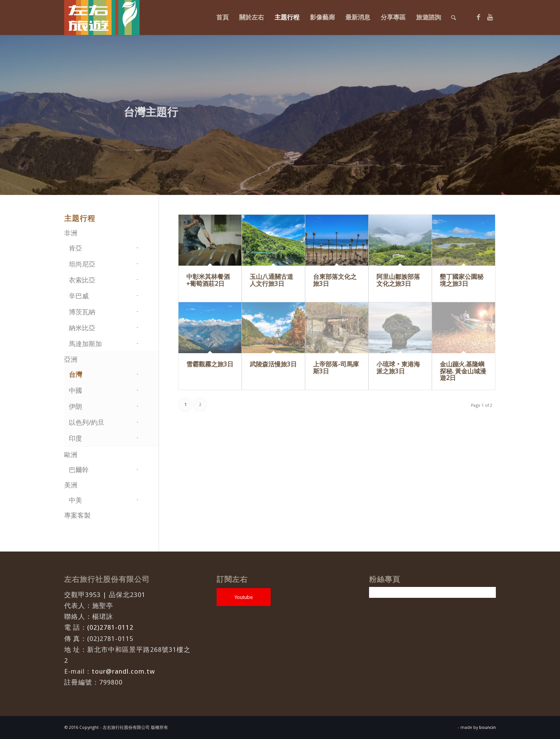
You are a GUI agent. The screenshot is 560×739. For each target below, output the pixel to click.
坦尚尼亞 (82, 264)
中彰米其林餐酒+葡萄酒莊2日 (208, 280)
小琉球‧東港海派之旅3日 (398, 368)
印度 (75, 438)
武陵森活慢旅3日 (273, 364)
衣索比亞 (82, 280)
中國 (75, 391)
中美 (75, 500)
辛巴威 (79, 296)
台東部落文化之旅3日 (335, 280)
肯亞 (75, 248)
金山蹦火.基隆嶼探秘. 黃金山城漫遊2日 (463, 371)
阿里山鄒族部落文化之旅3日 (398, 280)
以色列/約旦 (87, 422)
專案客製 (77, 515)
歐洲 (71, 455)
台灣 (75, 375)
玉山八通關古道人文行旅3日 (271, 280)
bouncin (487, 728)
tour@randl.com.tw (123, 671)
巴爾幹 (79, 470)
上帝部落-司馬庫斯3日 (336, 368)
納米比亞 (82, 328)
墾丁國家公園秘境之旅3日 (462, 280)
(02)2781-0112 (110, 627)
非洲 (71, 233)
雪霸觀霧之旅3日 (210, 364)
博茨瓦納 (82, 312)
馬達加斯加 (85, 344)
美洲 (71, 485)
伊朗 (75, 406)
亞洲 (71, 359)
